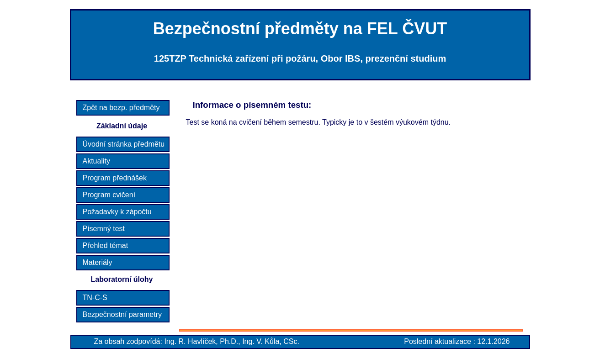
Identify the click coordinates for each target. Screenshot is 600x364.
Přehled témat (106, 245)
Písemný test (104, 229)
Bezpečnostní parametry (122, 314)
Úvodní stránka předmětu (124, 144)
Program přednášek (115, 178)
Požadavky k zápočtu (117, 212)
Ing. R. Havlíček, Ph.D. (201, 341)
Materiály (98, 262)
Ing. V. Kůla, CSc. (271, 341)
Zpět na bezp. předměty (121, 108)
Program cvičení (109, 195)
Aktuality (96, 161)
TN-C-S (95, 298)
